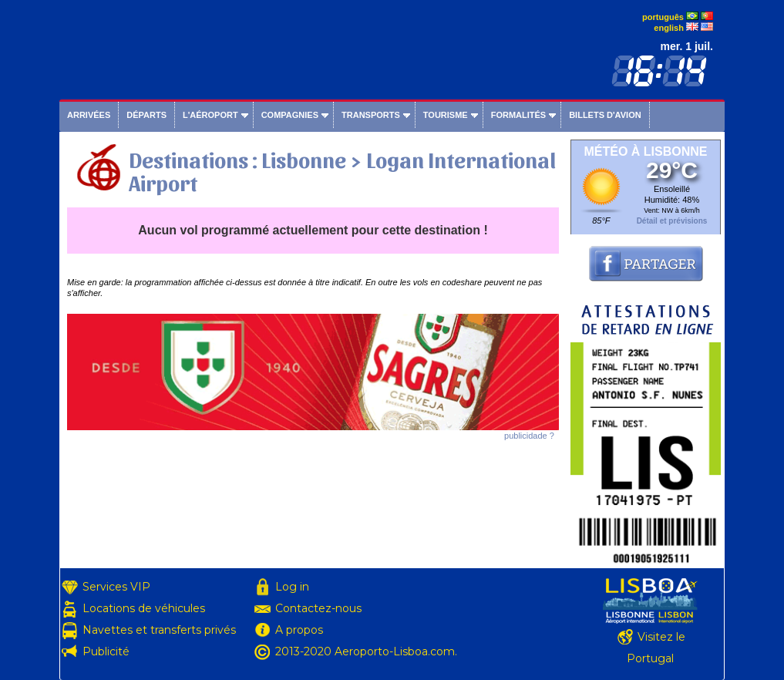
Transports (371, 115)
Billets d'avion (605, 115)
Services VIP (116, 587)
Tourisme (446, 115)
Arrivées (89, 115)
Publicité (106, 651)
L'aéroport (210, 115)
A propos (299, 630)
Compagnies (290, 115)
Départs (146, 115)
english (669, 28)
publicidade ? (529, 436)
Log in (292, 587)
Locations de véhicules (144, 608)
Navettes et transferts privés (159, 630)
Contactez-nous (318, 608)
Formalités (519, 115)
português (663, 17)
